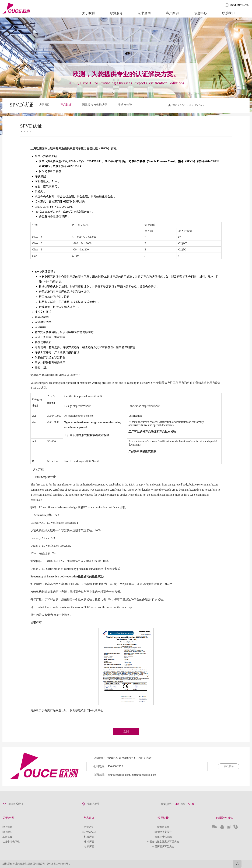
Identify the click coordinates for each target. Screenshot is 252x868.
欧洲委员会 (163, 827)
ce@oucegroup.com (119, 775)
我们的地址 (93, 804)
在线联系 (229, 766)
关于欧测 (88, 13)
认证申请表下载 (11, 842)
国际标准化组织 (163, 837)
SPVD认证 (199, 105)
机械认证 (89, 837)
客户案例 (172, 13)
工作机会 (7, 837)
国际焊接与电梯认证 (95, 105)
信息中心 (200, 13)
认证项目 (44, 105)
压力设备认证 (89, 832)
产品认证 (66, 105)
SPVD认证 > (187, 105)
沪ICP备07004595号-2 (59, 864)
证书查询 (144, 13)
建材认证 (89, 842)
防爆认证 (89, 827)
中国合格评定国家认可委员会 (163, 842)
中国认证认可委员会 (163, 847)
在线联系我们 (15, 804)
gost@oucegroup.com (144, 775)
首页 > (176, 105)
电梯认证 (89, 847)
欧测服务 (116, 13)
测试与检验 (125, 105)
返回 (126, 731)
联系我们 (228, 13)
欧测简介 (7, 827)
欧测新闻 (7, 832)
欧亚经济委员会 (163, 832)
